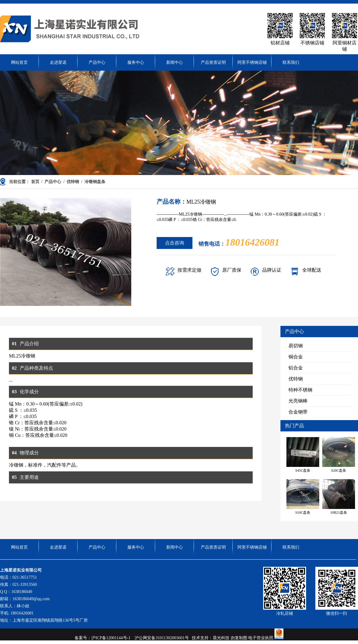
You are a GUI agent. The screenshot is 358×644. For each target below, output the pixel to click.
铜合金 (296, 357)
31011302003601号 (172, 638)
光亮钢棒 (298, 401)
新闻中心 (175, 62)
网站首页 (19, 62)
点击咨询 (175, 243)
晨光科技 (221, 638)
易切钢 (296, 346)
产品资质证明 (213, 62)
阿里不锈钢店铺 (252, 62)
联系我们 (291, 62)
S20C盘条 (339, 455)
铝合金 (296, 368)
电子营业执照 (266, 638)
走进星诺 (58, 62)
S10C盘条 (303, 497)
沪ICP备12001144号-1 (112, 638)
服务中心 (136, 62)
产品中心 (97, 62)
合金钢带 (298, 412)
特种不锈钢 (300, 390)
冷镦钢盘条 (95, 182)
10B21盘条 (339, 497)
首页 (35, 182)
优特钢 (73, 182)
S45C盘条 (303, 455)
